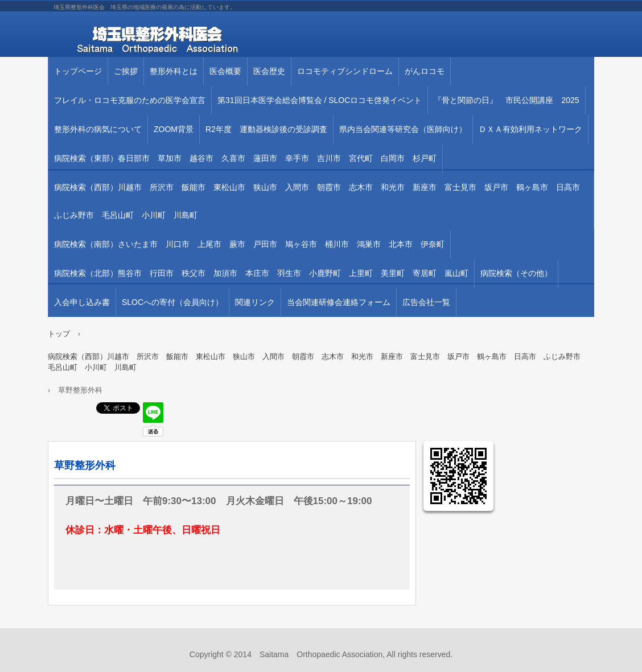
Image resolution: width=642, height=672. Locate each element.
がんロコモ (425, 71)
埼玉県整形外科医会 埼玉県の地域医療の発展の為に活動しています (179, 40)
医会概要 (225, 71)
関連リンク (255, 302)
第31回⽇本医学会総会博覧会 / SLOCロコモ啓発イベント (320, 100)
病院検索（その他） (516, 273)
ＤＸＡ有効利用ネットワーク (530, 129)
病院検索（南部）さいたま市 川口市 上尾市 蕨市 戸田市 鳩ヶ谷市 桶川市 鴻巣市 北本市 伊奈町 (249, 244)
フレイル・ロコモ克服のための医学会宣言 (130, 100)
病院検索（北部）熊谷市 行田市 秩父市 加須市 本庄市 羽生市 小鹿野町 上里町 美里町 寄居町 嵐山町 (261, 273)
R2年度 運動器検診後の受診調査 (266, 129)
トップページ (78, 71)
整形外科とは (174, 71)
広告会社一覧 (426, 302)
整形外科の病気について (98, 129)
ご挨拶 (126, 71)
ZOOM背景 (174, 129)
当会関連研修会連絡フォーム (339, 302)
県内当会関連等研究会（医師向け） (403, 129)
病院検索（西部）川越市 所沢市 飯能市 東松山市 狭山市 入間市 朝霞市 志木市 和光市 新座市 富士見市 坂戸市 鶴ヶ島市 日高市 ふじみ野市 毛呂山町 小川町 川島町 (321, 201)
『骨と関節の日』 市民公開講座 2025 (506, 100)
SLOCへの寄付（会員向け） (172, 302)
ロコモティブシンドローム (345, 71)
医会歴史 (269, 71)
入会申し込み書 (82, 302)
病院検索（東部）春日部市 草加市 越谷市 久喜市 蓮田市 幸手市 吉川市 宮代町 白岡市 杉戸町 (245, 158)
